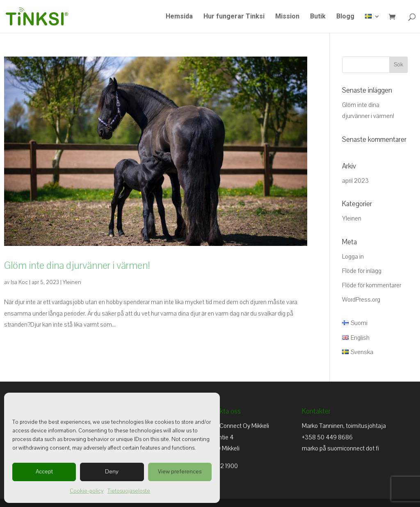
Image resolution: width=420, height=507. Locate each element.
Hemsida (179, 17)
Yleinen (72, 282)
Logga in (353, 257)
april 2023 (355, 181)
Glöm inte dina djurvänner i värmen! (77, 266)
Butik (318, 17)
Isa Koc (19, 282)
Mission (287, 17)
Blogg (345, 17)
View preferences (180, 472)
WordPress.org (361, 300)
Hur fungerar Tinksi (234, 17)
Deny (112, 472)
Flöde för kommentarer (372, 285)
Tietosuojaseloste (129, 491)
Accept (44, 472)
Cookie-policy (87, 491)
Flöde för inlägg (362, 271)
